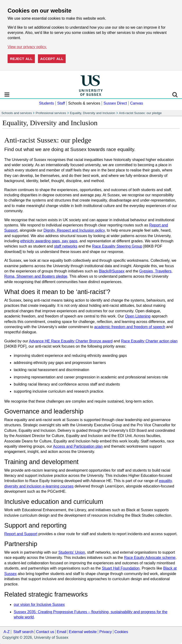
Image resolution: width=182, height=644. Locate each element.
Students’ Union (72, 552)
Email (62, 632)
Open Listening (138, 316)
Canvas (136, 103)
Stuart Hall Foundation (121, 568)
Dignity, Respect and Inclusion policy (74, 230)
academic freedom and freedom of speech (130, 327)
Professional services (51, 113)
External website (83, 632)
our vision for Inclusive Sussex (39, 605)
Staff (61, 103)
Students (46, 103)
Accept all (52, 59)
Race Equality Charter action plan (149, 341)
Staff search (23, 632)
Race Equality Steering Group (117, 246)
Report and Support (21, 534)
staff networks (66, 246)
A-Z (7, 632)
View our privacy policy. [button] (27, 47)
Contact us (45, 632)
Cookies (121, 632)
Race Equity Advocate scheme (150, 558)
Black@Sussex (112, 271)
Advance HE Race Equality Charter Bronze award (71, 341)
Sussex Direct (115, 103)
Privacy (105, 632)
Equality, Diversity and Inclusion (93, 113)
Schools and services (17, 113)
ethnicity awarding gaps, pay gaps (49, 241)
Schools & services (84, 103)
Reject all (21, 59)
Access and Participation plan (78, 446)
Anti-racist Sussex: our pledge (140, 113)
